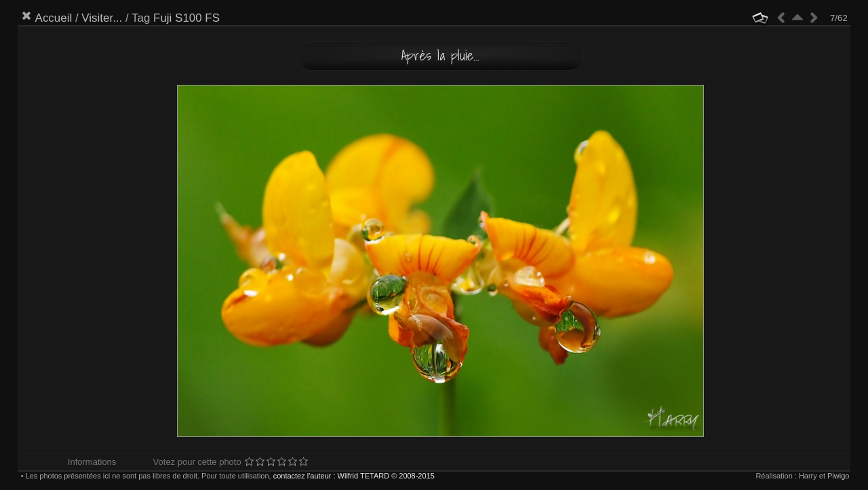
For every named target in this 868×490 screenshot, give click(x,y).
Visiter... (102, 18)
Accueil (54, 18)
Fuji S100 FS (186, 18)
